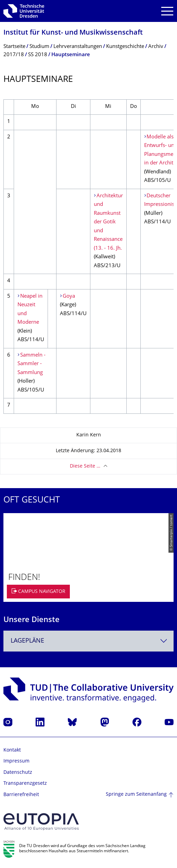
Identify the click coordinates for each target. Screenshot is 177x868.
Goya (69, 296)
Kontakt (12, 750)
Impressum (16, 761)
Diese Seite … (85, 466)
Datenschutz (18, 773)
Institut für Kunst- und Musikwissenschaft (73, 33)
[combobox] (88, 641)
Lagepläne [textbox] (27, 641)
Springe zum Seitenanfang (136, 795)
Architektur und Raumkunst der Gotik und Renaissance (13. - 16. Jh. (108, 222)
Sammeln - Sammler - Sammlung (31, 364)
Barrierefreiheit (21, 795)
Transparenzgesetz (25, 784)
